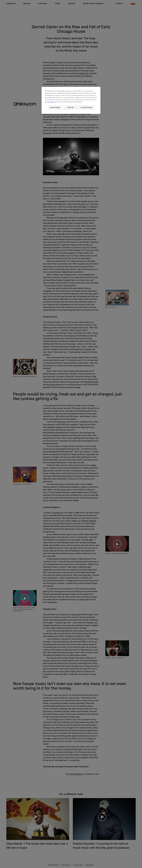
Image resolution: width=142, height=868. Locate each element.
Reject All (71, 107)
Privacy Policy (49, 102)
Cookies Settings (55, 107)
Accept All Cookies (87, 107)
